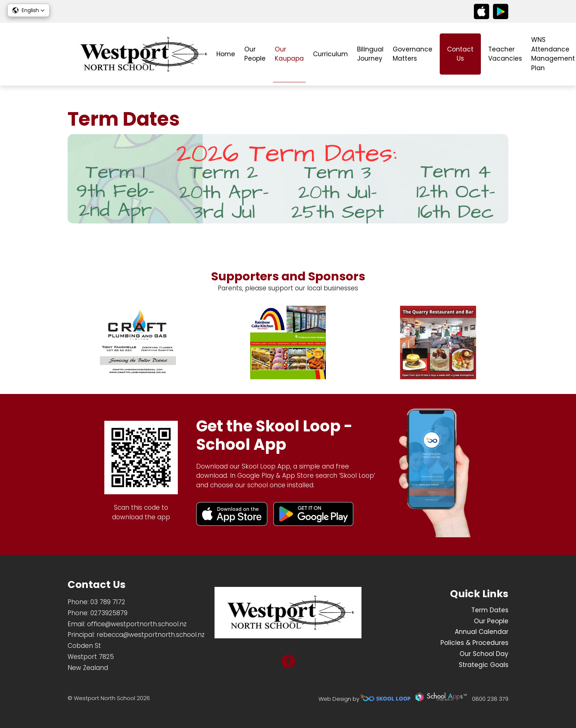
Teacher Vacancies (505, 54)
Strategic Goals (484, 665)
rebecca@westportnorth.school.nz (151, 635)
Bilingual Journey (370, 54)
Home (226, 54)
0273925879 (109, 613)
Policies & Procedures (474, 643)
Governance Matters (413, 54)
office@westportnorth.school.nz (137, 624)
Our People (255, 54)
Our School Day (484, 654)
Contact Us (460, 54)
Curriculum (330, 54)
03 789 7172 (108, 602)
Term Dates (490, 610)
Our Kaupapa (289, 54)
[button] (28, 10)
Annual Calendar (482, 632)
